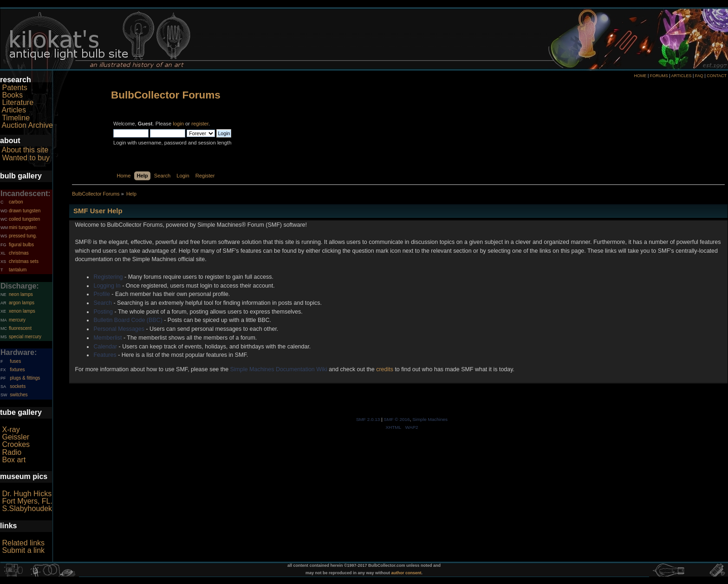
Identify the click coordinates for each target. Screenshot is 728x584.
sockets (18, 386)
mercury (17, 320)
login (178, 124)
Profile (101, 294)
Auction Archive (27, 125)
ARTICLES (682, 76)
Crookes (16, 444)
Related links (23, 543)
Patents (14, 88)
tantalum (18, 270)
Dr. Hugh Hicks (27, 494)
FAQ (699, 76)
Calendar (105, 347)
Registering (108, 277)
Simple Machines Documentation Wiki (279, 369)
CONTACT (717, 76)
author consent (406, 573)
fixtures (17, 370)
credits (385, 369)
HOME (640, 76)
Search (103, 303)
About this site (25, 150)
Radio (12, 452)
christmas (19, 253)
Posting (103, 312)
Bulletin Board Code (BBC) (128, 320)
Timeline (16, 118)
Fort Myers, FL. (27, 501)
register (200, 124)
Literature (18, 102)
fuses (15, 361)
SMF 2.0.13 (368, 419)
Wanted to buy (26, 158)
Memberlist (107, 338)
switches (19, 395)
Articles (14, 110)
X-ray (11, 430)
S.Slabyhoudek (27, 509)
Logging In (107, 286)
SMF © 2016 (397, 419)
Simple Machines (430, 419)
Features (105, 355)
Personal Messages (119, 329)
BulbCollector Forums (166, 95)
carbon (16, 202)
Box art (14, 460)
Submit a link (23, 550)
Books (12, 95)
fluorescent (20, 328)
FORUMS (659, 76)
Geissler (16, 437)
